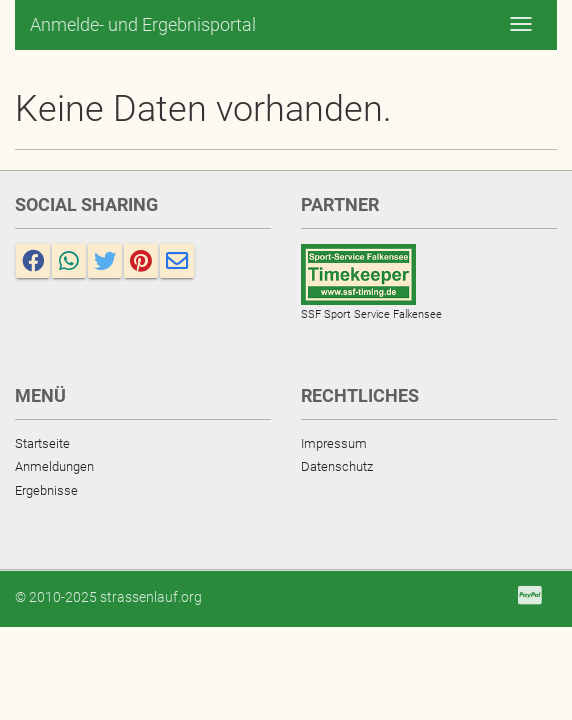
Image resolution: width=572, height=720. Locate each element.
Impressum (334, 443)
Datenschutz (337, 466)
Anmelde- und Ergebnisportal (143, 24)
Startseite (42, 443)
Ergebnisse (46, 490)
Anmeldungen (54, 466)
